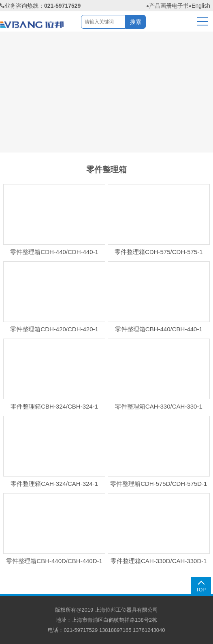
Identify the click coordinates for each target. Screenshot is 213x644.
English (201, 6)
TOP (201, 590)
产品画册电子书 (169, 6)
